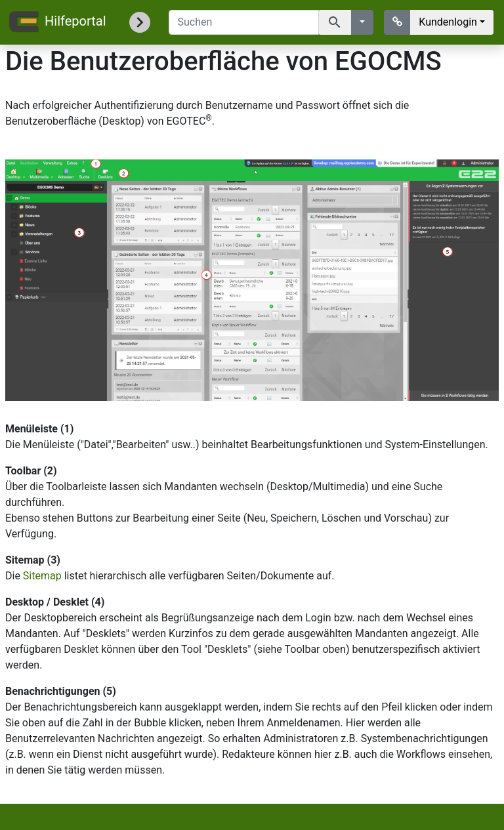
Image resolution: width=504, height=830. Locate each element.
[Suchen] (244, 22)
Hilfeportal (57, 22)
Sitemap (42, 576)
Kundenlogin (448, 22)
